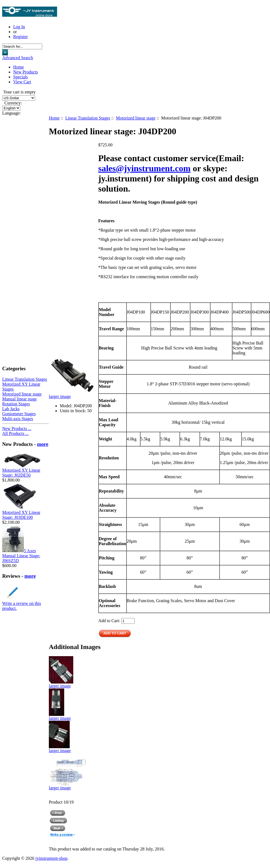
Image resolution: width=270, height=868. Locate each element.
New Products (26, 72)
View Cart (22, 82)
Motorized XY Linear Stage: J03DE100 (21, 515)
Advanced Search (18, 58)
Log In (19, 27)
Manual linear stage (19, 399)
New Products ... (17, 429)
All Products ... (15, 433)
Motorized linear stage (136, 118)
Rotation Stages (16, 404)
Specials (20, 77)
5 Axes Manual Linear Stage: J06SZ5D (21, 556)
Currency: (12, 103)
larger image (61, 684)
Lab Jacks (11, 409)
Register (20, 37)
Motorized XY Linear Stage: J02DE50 (21, 473)
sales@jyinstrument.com (144, 168)
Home (19, 67)
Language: (12, 113)
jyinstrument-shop (51, 858)
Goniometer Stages (19, 414)
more (43, 444)
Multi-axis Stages (18, 419)
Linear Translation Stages (88, 118)
